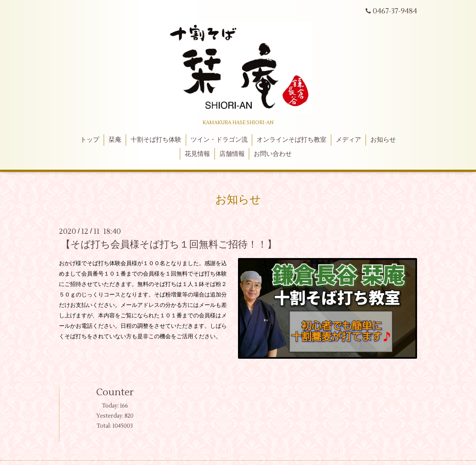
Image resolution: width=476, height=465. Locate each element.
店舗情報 (232, 154)
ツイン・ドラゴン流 (219, 140)
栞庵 (115, 140)
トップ (90, 140)
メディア (348, 140)
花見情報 (197, 154)
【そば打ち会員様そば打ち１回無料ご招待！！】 (169, 245)
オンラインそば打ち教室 (292, 140)
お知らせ (383, 140)
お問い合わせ (273, 154)
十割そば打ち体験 (156, 140)
